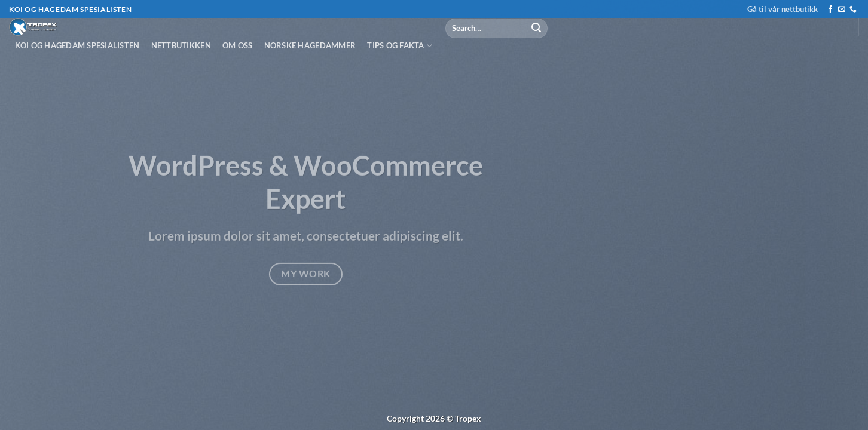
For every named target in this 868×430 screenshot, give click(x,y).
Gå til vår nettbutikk (783, 9)
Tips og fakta (400, 46)
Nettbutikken (181, 45)
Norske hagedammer (310, 45)
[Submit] (536, 28)
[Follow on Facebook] (830, 10)
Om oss (238, 45)
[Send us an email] (842, 10)
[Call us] (853, 10)
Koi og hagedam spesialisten (77, 45)
